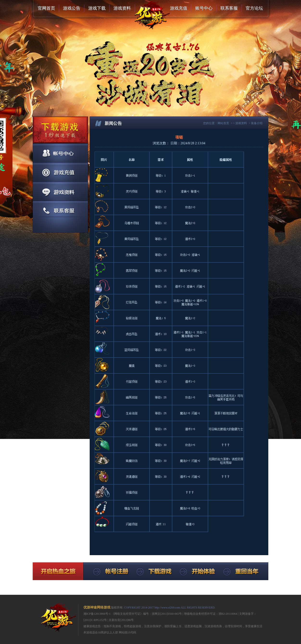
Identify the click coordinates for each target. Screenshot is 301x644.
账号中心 (204, 8)
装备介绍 (257, 123)
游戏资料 (122, 8)
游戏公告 (72, 8)
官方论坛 (254, 8)
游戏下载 (97, 8)
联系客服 (229, 8)
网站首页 (223, 123)
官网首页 (46, 8)
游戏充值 (179, 8)
